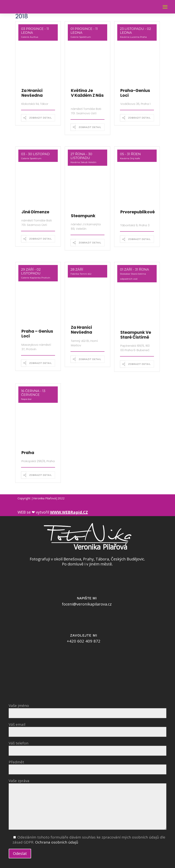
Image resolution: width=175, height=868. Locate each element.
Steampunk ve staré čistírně (136, 335)
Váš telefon (87, 747)
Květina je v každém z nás (87, 93)
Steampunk (83, 216)
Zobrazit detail (41, 118)
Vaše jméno (87, 709)
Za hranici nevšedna (32, 93)
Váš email (87, 728)
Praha (28, 453)
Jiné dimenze (35, 212)
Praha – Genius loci (37, 334)
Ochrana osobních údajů (57, 842)
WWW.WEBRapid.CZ (69, 512)
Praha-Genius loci (135, 93)
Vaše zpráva (87, 805)
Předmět (87, 766)
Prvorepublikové (138, 212)
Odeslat (20, 853)
